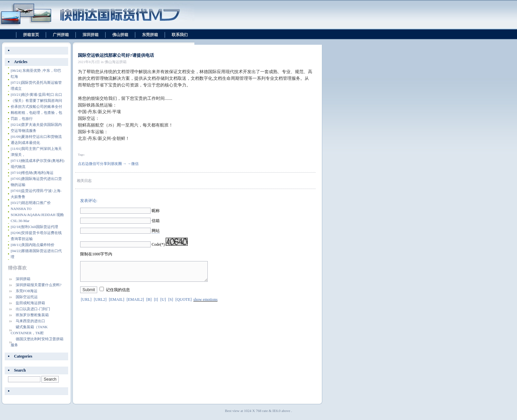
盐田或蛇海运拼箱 (30, 303)
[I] (156, 303)
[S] (171, 303)
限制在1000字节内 (96, 254)
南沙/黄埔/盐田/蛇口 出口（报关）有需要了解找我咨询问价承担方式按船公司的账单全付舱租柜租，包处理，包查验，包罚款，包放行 (36, 107)
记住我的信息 (118, 294)
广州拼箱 (61, 35)
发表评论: (89, 201)
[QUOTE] (184, 303)
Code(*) (158, 244)
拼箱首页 (31, 35)
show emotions (205, 303)
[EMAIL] (117, 303)
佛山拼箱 (120, 35)
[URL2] (100, 303)
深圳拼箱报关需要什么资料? (39, 285)
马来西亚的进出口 (30, 321)
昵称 (156, 211)
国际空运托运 (27, 297)
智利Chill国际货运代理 (34, 227)
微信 (135, 164)
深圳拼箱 (91, 35)
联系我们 (180, 35)
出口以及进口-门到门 (33, 309)
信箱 (156, 221)
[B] (149, 303)
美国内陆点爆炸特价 (33, 245)
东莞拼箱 (150, 35)
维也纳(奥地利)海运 (32, 173)
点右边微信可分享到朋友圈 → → (105, 164)
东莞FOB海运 (27, 291)
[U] (163, 303)
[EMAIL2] (135, 303)
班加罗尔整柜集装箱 (32, 315)
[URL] (86, 303)
